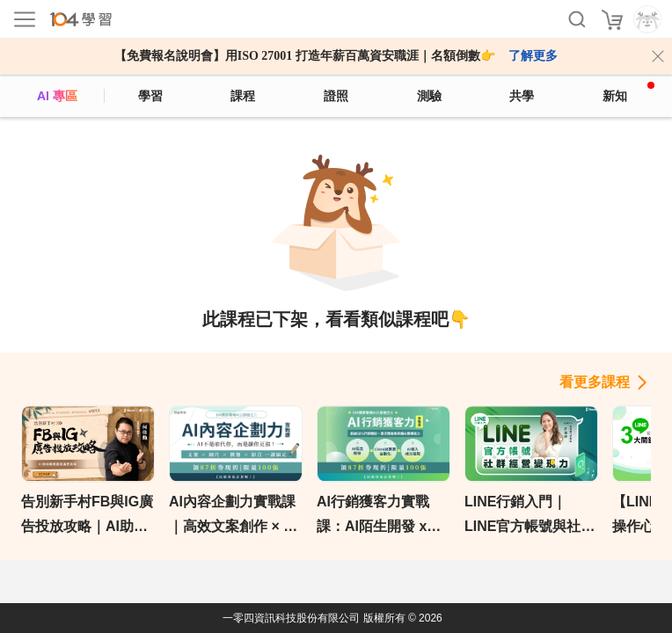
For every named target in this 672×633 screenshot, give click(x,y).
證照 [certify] (336, 96)
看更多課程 (595, 382)
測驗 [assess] (429, 96)
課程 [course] (243, 96)
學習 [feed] (150, 96)
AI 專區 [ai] (57, 96)
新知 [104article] (628, 92)
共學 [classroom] (522, 96)
